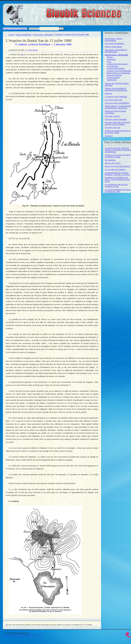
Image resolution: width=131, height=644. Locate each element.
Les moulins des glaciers (115, 169)
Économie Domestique (114, 43)
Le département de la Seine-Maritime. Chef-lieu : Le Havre (117, 174)
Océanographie (113, 78)
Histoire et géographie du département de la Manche (116, 89)
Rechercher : (34, 29)
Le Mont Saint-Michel (116, 68)
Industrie (108, 93)
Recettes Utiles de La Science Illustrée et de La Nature (117, 123)
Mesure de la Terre (113, 163)
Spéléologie (112, 80)
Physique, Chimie (112, 116)
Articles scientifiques (24, 35)
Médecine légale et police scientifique (116, 112)
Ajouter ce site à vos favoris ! (15, 29)
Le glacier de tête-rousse (117, 64)
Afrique (110, 57)
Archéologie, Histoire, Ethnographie (114, 39)
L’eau (109, 62)
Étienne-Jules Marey (113, 47)
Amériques (111, 59)
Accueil (11, 35)
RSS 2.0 (39, 635)
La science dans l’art (113, 100)
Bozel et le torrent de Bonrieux (118, 166)
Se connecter (20, 635)
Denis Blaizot (33, 50)
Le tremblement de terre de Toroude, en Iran (116, 185)
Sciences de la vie (112, 128)
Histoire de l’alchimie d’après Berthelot (117, 84)
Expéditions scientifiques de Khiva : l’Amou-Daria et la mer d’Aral (117, 179)
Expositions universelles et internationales (116, 51)
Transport (109, 136)
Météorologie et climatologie (118, 73)
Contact (30, 635)
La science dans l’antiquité (116, 97)
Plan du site (8, 635)
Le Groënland (112, 66)
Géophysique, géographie (43, 35)
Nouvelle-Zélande (114, 75)
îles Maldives (110, 160)
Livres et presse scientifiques (117, 103)
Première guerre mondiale (116, 119)
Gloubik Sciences (100, 11)
